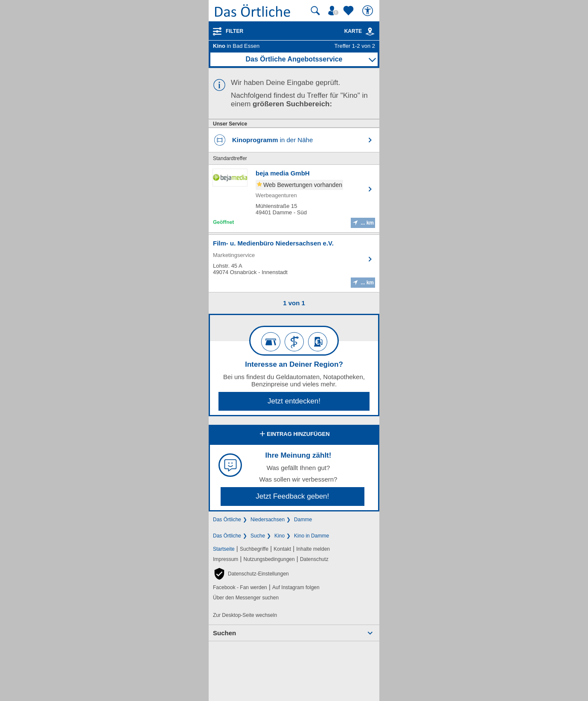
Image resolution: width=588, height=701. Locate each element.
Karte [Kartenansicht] (360, 31)
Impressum (226, 559)
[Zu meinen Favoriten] (349, 11)
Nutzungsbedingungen (269, 559)
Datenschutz (314, 559)
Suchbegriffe (254, 549)
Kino (279, 536)
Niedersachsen (268, 520)
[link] (370, 32)
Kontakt (282, 549)
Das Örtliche (227, 520)
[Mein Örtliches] (335, 11)
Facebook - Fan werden (240, 587)
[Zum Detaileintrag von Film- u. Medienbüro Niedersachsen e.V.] (294, 263)
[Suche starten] (315, 11)
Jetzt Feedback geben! (292, 496)
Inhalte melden (313, 549)
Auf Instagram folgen (296, 587)
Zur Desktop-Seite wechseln (245, 615)
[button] (251, 574)
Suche (258, 536)
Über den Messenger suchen (246, 598)
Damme (303, 520)
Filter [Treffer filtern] (234, 31)
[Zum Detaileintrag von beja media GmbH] (294, 199)
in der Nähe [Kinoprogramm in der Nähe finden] (272, 140)
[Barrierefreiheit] (369, 11)
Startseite (224, 549)
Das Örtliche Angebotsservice (294, 59)
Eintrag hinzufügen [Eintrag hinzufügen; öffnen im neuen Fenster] (294, 435)
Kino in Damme (311, 536)
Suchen (224, 633)
